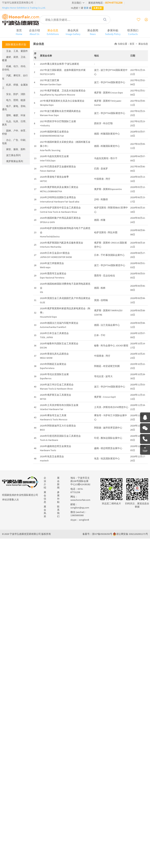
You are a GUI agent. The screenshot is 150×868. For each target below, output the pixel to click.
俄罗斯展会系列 (15, 161)
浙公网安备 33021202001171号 (132, 534)
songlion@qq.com (80, 508)
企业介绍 (34, 32)
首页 (19, 32)
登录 (86, 8)
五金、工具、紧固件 (17, 51)
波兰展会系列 (13, 155)
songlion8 (84, 520)
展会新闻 (93, 32)
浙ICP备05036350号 (102, 534)
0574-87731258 (114, 3)
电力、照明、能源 (16, 100)
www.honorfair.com (80, 500)
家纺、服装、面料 (16, 149)
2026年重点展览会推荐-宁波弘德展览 (59, 64)
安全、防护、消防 (16, 94)
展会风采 (73, 32)
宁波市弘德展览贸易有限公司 (18, 3)
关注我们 (78, 3)
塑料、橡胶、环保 (16, 115)
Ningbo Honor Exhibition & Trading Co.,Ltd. (24, 8)
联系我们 (133, 32)
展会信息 (53, 32)
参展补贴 (113, 32)
